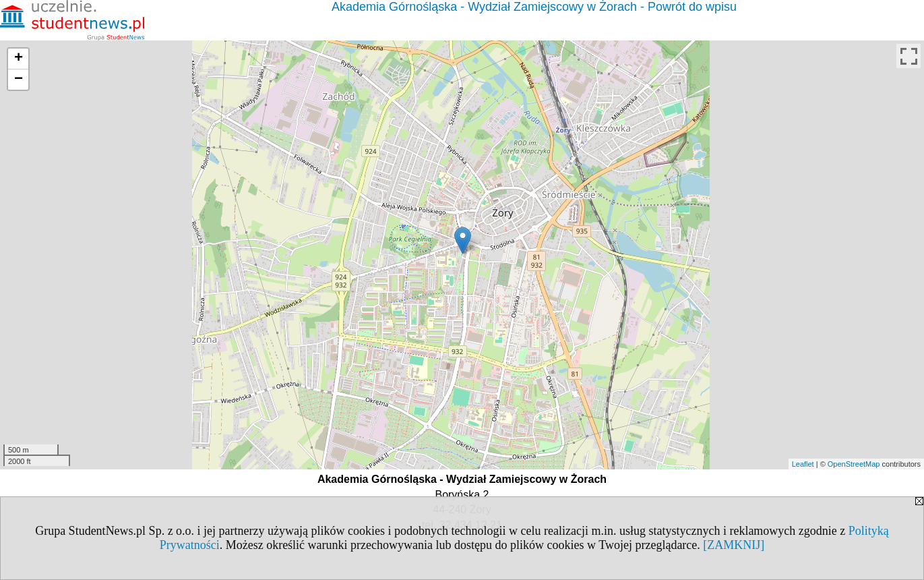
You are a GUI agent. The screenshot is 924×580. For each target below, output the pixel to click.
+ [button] (19, 59)
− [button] (19, 80)
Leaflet (803, 464)
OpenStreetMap (854, 464)
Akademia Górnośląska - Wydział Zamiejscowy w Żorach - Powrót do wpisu (534, 7)
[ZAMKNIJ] (734, 545)
